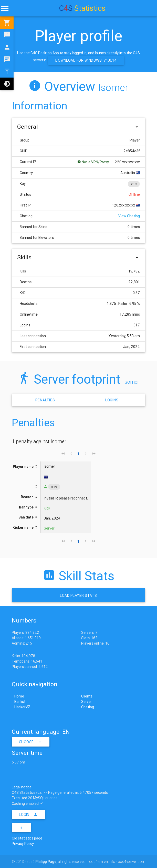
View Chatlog (129, 216)
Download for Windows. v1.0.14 (86, 60)
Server (87, 702)
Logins (112, 400)
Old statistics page (27, 838)
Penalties (45, 400)
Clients (87, 696)
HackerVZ (22, 707)
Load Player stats (78, 596)
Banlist (20, 702)
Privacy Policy (23, 844)
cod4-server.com (132, 862)
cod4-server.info (102, 862)
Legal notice (22, 787)
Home (19, 696)
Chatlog (88, 707)
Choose (31, 742)
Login (28, 815)
